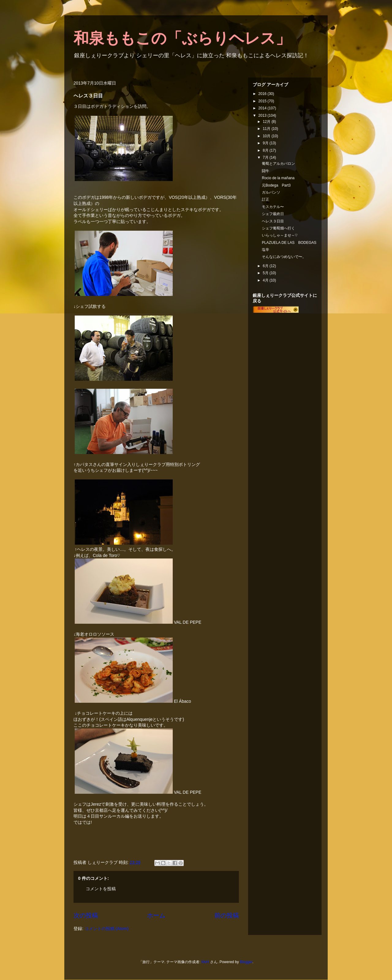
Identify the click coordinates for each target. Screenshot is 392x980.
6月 (266, 266)
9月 (266, 143)
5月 (266, 273)
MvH (205, 962)
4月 (266, 280)
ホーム (156, 915)
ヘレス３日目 (273, 221)
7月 (266, 157)
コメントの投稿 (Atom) (107, 929)
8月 (266, 150)
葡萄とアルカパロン (278, 164)
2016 (263, 94)
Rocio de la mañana (278, 178)
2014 (263, 108)
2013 (263, 115)
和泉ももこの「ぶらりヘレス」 (182, 38)
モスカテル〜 (273, 207)
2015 (263, 101)
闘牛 (266, 171)
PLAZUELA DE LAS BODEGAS (289, 243)
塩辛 (266, 250)
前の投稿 (227, 915)
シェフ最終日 (273, 214)
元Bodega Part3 (276, 185)
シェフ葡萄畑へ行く (278, 228)
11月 (267, 129)
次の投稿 (86, 915)
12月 (267, 122)
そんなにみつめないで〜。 (284, 257)
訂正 (266, 199)
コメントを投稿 (101, 889)
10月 (267, 136)
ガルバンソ (271, 192)
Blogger (246, 962)
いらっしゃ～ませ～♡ (280, 235)
